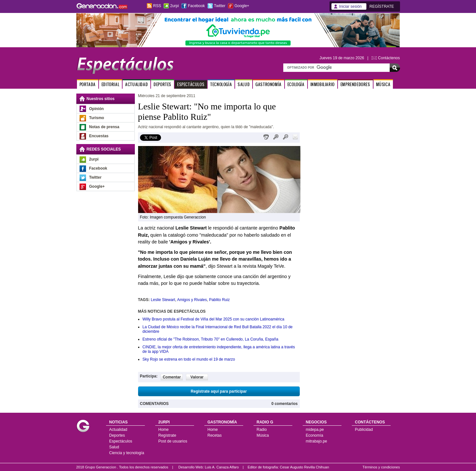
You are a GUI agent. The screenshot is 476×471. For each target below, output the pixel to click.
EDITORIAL (110, 84)
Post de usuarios (173, 441)
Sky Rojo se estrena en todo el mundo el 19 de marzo (189, 359)
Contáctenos (389, 58)
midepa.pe (315, 430)
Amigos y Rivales (192, 300)
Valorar (197, 377)
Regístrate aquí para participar (219, 391)
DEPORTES (162, 84)
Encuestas (99, 136)
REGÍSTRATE (382, 6)
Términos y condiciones (381, 467)
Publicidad (364, 430)
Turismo (97, 118)
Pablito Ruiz (219, 300)
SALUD (244, 84)
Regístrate (167, 435)
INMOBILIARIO (323, 84)
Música (263, 435)
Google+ (242, 6)
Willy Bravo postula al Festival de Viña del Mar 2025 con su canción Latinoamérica (214, 319)
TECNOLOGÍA (221, 84)
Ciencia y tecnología (127, 453)
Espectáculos (121, 441)
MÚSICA (383, 84)
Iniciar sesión (351, 6)
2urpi (174, 6)
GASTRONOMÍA (269, 84)
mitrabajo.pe (317, 441)
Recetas (215, 435)
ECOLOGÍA (296, 84)
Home (164, 430)
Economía (315, 435)
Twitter (220, 6)
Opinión (97, 109)
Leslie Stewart (163, 300)
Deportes (117, 435)
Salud (114, 447)
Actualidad (118, 430)
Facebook (196, 6)
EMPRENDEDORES (355, 84)
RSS (157, 6)
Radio (262, 430)
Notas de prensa (104, 127)
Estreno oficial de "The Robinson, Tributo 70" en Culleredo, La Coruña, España (211, 339)
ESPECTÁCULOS (191, 84)
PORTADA (88, 84)
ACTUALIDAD (136, 84)
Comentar (172, 377)
